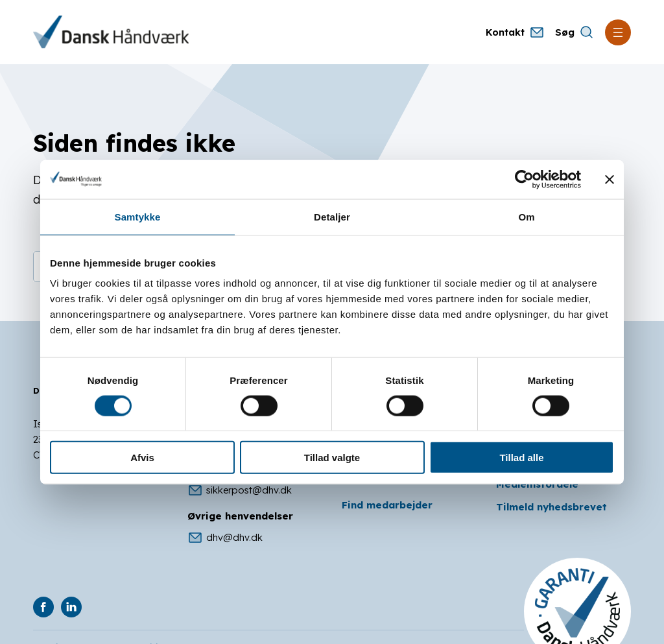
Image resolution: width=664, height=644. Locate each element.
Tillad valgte (332, 458)
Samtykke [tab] (138, 216)
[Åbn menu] (618, 32)
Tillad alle (521, 458)
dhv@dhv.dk (225, 538)
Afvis (142, 458)
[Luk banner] (610, 179)
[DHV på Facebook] (43, 607)
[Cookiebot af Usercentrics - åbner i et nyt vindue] (524, 179)
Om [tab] (526, 216)
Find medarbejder (387, 505)
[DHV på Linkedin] (71, 607)
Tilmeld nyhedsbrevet (551, 507)
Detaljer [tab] (332, 216)
